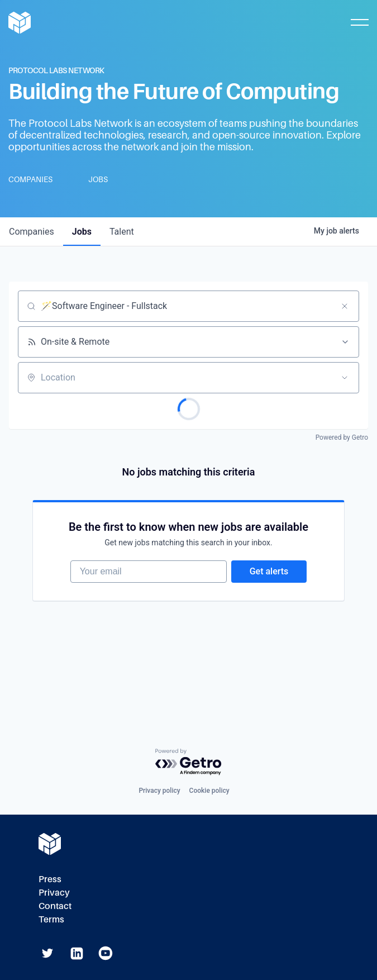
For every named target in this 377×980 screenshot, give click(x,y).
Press (50, 879)
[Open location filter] (345, 378)
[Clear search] (345, 306)
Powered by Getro (342, 437)
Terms (51, 919)
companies (32, 232)
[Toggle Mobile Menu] (360, 22)
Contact (55, 906)
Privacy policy (159, 791)
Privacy (54, 893)
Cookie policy (209, 791)
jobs (82, 232)
